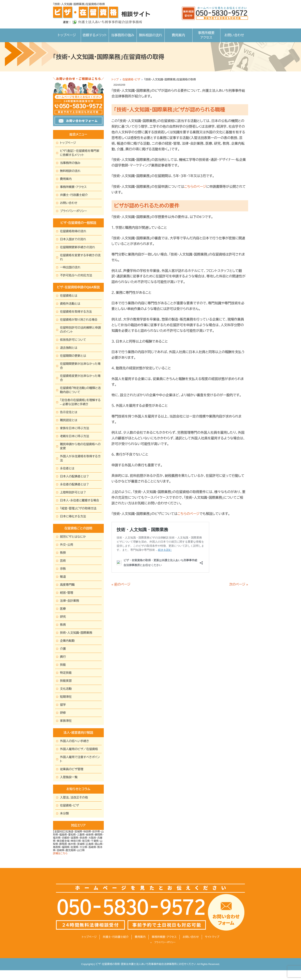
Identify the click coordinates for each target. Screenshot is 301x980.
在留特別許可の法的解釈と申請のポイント (80, 330)
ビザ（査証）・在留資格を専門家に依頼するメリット (80, 153)
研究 (63, 617)
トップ (115, 79)
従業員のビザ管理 (72, 769)
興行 (63, 657)
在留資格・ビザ (131, 79)
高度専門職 (67, 585)
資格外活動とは (70, 304)
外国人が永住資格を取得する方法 (80, 458)
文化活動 (66, 689)
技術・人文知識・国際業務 (76, 633)
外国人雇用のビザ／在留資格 (79, 749)
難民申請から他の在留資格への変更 (80, 446)
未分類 (64, 813)
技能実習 (66, 681)
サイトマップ (212, 937)
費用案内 (178, 35)
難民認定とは (69, 420)
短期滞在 (66, 697)
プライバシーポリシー (74, 211)
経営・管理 (67, 593)
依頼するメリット (95, 35)
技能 (63, 665)
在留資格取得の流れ (73, 231)
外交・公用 (67, 545)
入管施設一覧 (69, 777)
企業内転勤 (67, 641)
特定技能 (66, 673)
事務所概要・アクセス (73, 187)
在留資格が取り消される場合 (79, 320)
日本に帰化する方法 (73, 516)
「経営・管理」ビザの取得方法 (78, 508)
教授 (63, 553)
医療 (63, 609)
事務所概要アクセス (206, 35)
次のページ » (239, 584)
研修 (63, 713)
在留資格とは (69, 296)
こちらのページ (195, 187)
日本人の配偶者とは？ (75, 476)
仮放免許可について (73, 340)
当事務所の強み (123, 35)
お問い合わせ (234, 35)
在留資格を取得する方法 (76, 312)
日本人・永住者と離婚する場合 (80, 500)
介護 (63, 649)
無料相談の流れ (150, 35)
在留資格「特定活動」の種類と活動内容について (80, 390)
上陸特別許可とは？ (73, 492)
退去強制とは (69, 348)
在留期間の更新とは (73, 356)
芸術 (63, 561)
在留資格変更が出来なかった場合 (80, 378)
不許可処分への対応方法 (76, 275)
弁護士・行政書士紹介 (74, 195)
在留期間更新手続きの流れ (78, 247)
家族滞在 (66, 721)
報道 (63, 577)
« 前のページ (121, 584)
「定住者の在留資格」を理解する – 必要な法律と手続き (80, 402)
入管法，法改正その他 (74, 797)
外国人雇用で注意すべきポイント (80, 759)
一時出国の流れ (70, 267)
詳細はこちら (60, 853)
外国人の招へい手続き (75, 741)
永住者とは (67, 468)
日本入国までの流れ (73, 239)
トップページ (67, 35)
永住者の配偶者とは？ (75, 484)
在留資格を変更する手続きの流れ (80, 257)
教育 (63, 625)
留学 (63, 705)
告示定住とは (69, 412)
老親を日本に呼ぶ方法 (75, 436)
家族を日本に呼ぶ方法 (75, 428)
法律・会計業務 (70, 601)
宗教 (63, 569)
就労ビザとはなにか (73, 537)
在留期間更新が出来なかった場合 (80, 366)
